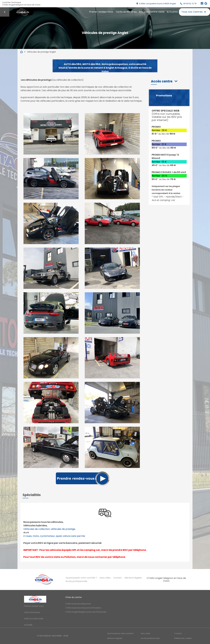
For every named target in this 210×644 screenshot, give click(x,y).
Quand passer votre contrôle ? (81, 578)
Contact (118, 578)
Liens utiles (105, 578)
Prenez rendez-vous (101, 12)
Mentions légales (133, 578)
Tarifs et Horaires (126, 12)
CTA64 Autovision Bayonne (78, 604)
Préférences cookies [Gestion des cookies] (183, 638)
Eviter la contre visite (152, 12)
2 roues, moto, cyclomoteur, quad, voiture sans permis (54, 536)
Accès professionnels (76, 581)
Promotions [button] (164, 96)
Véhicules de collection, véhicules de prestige (49, 529)
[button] (164, 81)
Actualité (172, 12)
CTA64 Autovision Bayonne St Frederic (83, 608)
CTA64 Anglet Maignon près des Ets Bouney (86, 612)
